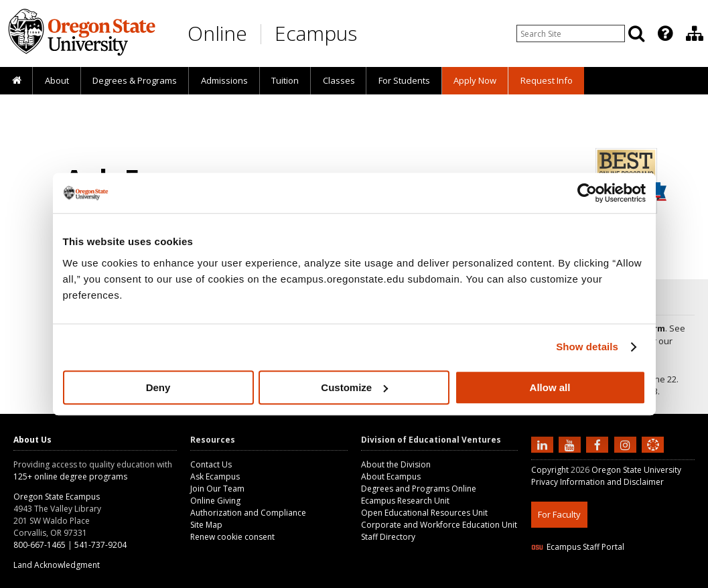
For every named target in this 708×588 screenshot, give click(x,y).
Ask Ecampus (215, 476)
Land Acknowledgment (57, 565)
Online (217, 33)
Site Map (206, 525)
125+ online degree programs (70, 476)
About (57, 80)
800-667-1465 (40, 545)
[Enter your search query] (571, 33)
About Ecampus (391, 476)
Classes (339, 80)
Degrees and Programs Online (419, 489)
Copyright (550, 470)
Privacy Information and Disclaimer (597, 482)
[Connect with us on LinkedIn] (544, 444)
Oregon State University (636, 470)
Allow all (550, 387)
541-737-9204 (100, 545)
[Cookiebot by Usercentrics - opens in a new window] (587, 193)
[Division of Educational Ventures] (695, 33)
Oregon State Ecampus (57, 497)
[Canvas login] (653, 455)
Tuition (285, 80)
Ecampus (316, 33)
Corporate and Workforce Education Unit (439, 525)
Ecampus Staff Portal (578, 547)
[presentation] (664, 33)
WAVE (665, 580)
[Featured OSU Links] (665, 33)
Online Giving (215, 501)
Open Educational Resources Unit (424, 513)
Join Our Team (217, 489)
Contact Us (211, 464)
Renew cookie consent (232, 537)
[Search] (636, 33)
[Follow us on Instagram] (627, 444)
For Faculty (559, 514)
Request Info (547, 80)
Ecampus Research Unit (405, 501)
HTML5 (606, 580)
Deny (158, 387)
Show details (587, 347)
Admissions (224, 80)
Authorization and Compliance (248, 513)
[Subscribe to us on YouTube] (571, 444)
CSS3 (637, 580)
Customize (354, 387)
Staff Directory (388, 537)
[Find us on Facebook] (599, 444)
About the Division (396, 464)
